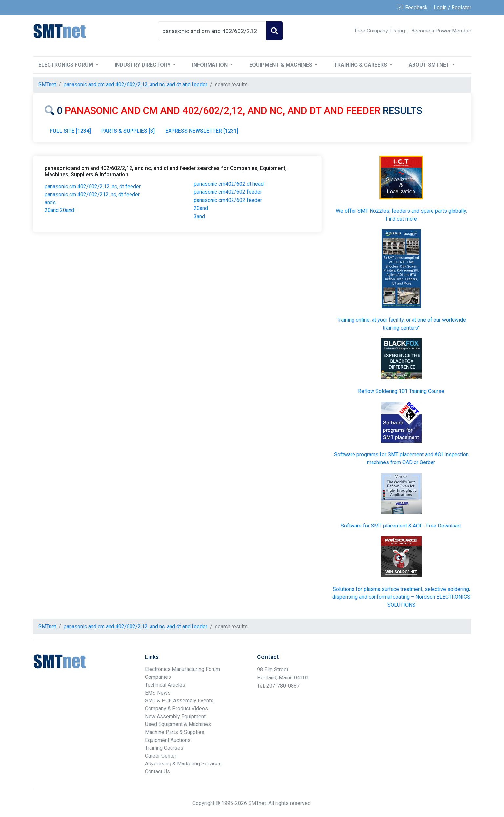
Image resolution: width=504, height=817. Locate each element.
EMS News (158, 693)
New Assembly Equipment (175, 716)
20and (201, 208)
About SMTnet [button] (430, 65)
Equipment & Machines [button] (281, 65)
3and (199, 216)
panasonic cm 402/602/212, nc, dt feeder (92, 194)
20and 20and (59, 210)
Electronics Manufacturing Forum (182, 669)
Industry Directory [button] (143, 65)
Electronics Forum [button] (66, 65)
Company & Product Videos (176, 709)
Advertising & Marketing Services (183, 764)
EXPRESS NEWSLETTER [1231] (202, 131)
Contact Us (157, 772)
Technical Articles (165, 685)
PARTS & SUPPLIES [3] (128, 131)
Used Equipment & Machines (178, 724)
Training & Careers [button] (361, 65)
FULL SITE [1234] (70, 131)
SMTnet (47, 85)
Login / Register (453, 7)
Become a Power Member (441, 31)
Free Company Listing (380, 31)
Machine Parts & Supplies (175, 732)
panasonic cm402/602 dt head (229, 184)
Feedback (412, 7)
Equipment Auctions (168, 740)
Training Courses (164, 748)
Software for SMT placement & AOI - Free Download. (401, 526)
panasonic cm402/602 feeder (228, 192)
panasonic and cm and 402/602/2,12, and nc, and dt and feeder (135, 85)
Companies (158, 677)
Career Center (161, 756)
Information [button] (211, 65)
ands (50, 202)
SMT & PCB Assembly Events (179, 701)
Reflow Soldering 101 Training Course (401, 391)
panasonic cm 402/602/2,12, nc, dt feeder (93, 187)
